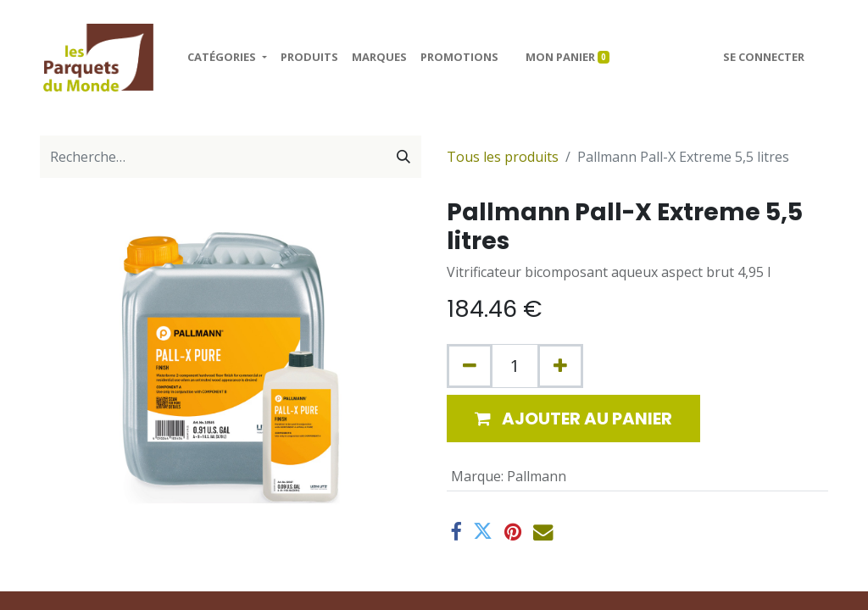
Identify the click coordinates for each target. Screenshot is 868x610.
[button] (573, 419)
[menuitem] (309, 58)
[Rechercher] (403, 157)
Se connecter (764, 57)
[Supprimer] (470, 366)
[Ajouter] (560, 366)
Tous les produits (503, 157)
